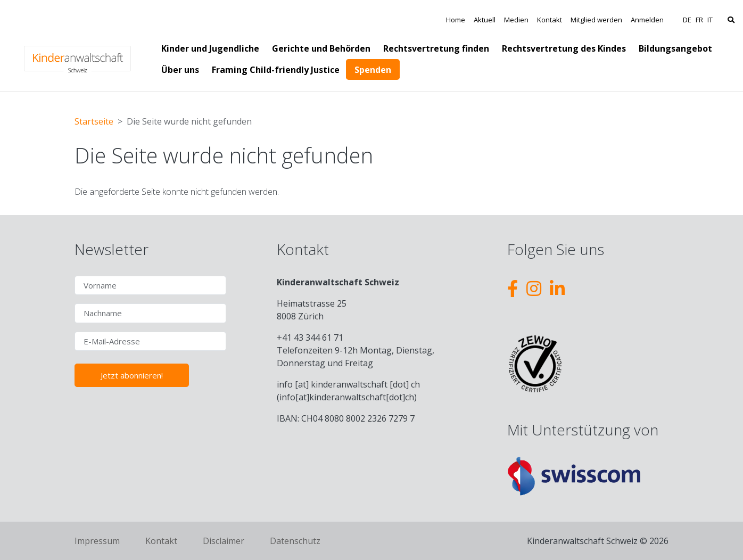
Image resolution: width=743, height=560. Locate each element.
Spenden (373, 70)
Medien (516, 20)
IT (710, 20)
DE (687, 20)
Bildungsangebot (675, 48)
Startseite (94, 121)
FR (699, 20)
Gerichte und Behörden (321, 48)
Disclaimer (224, 541)
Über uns (180, 70)
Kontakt (550, 20)
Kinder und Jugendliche (210, 48)
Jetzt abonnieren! (132, 375)
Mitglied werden (596, 20)
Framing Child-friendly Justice (276, 70)
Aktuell (485, 20)
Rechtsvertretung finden (436, 48)
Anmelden (647, 20)
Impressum (97, 541)
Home (456, 20)
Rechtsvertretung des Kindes (564, 48)
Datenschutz (295, 541)
